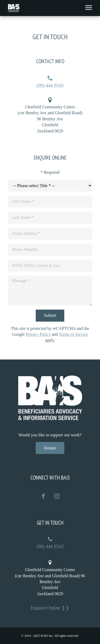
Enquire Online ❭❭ (50, 608)
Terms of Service (73, 334)
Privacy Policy (38, 334)
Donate (50, 448)
